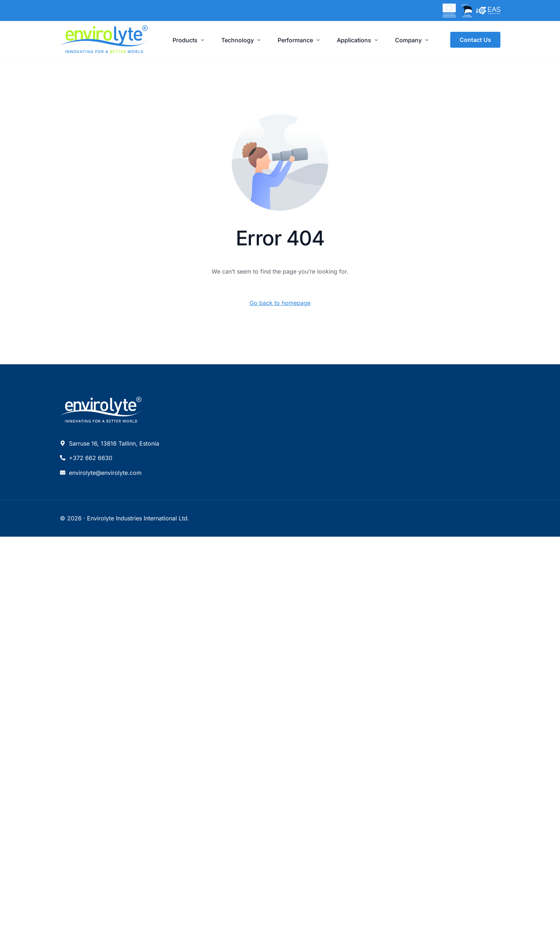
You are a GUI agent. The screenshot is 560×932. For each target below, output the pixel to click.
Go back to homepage (280, 303)
